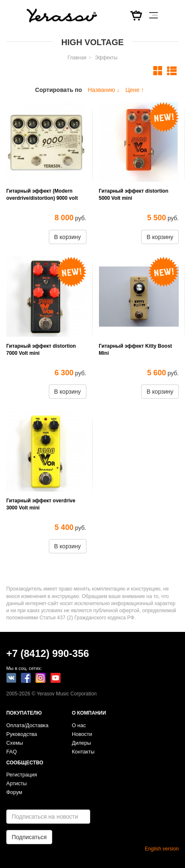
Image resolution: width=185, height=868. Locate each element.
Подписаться (29, 837)
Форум (14, 792)
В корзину (68, 237)
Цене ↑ (135, 90)
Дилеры (81, 743)
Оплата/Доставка (27, 725)
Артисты (16, 784)
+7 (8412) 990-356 (48, 653)
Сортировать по (58, 90)
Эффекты (106, 58)
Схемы (15, 743)
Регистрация (22, 775)
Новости (82, 734)
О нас (79, 725)
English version (162, 849)
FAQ (11, 752)
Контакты (83, 752)
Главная (77, 58)
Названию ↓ (104, 90)
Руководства (22, 734)
